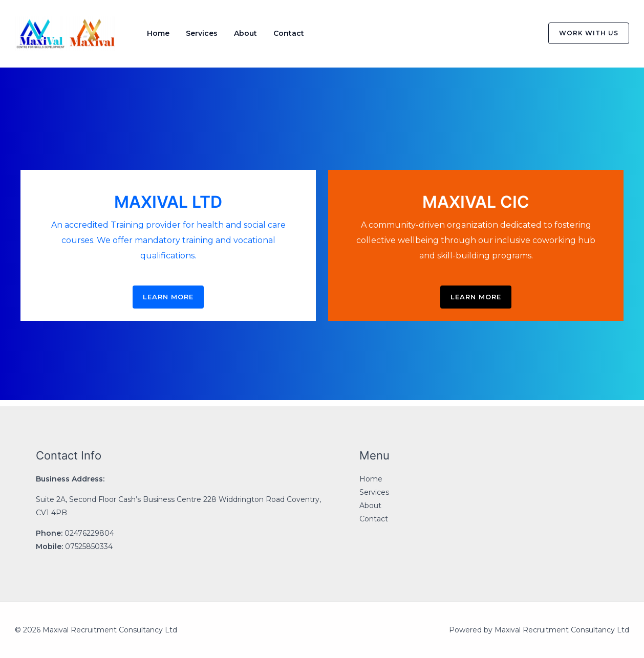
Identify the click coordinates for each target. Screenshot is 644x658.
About (245, 33)
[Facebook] (478, 34)
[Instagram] (521, 34)
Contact (289, 33)
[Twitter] (500, 34)
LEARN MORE (168, 297)
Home (158, 33)
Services (202, 33)
